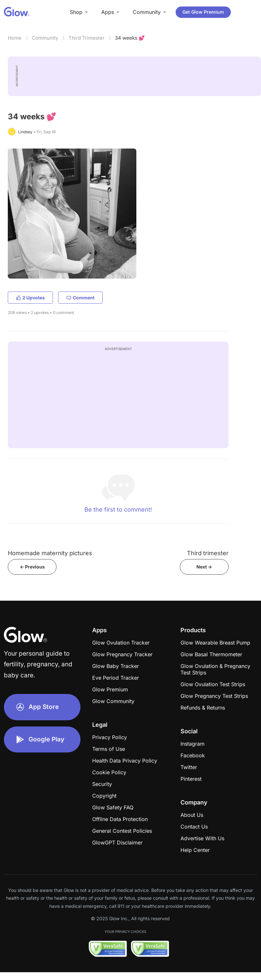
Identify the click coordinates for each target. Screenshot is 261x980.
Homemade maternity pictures (50, 553)
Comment (80, 298)
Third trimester (208, 553)
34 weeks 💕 (130, 38)
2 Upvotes (30, 298)
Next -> (204, 567)
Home (15, 38)
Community (45, 38)
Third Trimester (87, 38)
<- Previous (32, 567)
